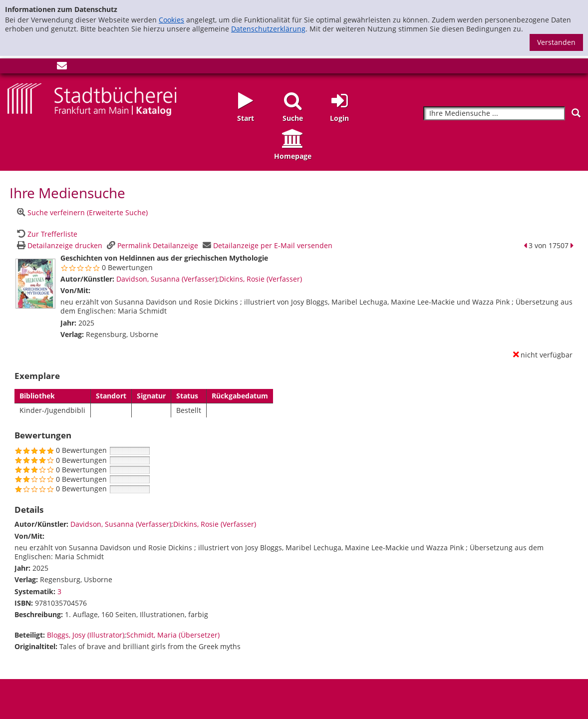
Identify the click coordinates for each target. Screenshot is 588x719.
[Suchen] (576, 113)
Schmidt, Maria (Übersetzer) (173, 635)
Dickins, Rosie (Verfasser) (261, 279)
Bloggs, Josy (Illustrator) (86, 635)
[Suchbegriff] (494, 114)
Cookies (171, 20)
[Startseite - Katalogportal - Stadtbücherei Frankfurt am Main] (92, 99)
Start (246, 118)
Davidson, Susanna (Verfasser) (167, 279)
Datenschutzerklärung (268, 29)
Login (339, 118)
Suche (293, 118)
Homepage (293, 156)
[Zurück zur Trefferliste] (46, 234)
